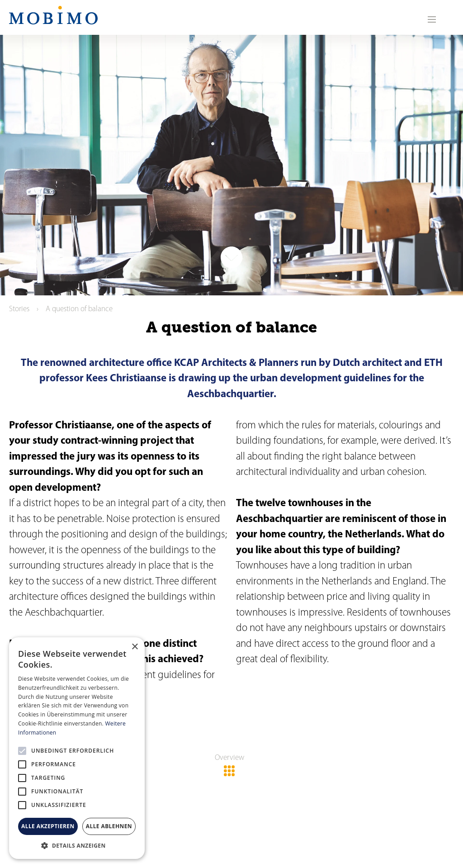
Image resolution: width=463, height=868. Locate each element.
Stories (19, 309)
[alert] (77, 748)
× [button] (135, 647)
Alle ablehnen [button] (109, 826)
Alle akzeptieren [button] (48, 826)
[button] (77, 845)
